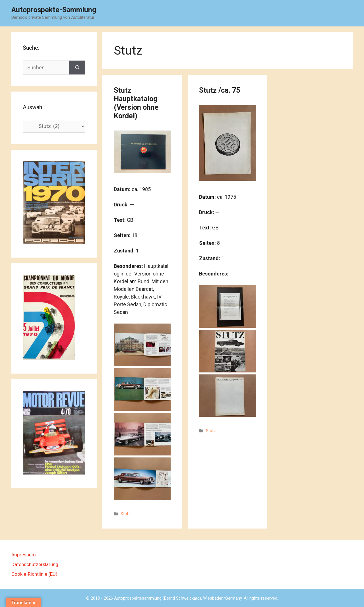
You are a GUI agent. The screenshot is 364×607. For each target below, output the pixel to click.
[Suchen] (77, 68)
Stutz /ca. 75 (220, 90)
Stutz (126, 514)
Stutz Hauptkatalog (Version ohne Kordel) (136, 103)
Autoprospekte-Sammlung (54, 10)
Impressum (24, 555)
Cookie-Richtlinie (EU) (34, 574)
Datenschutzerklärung (35, 564)
